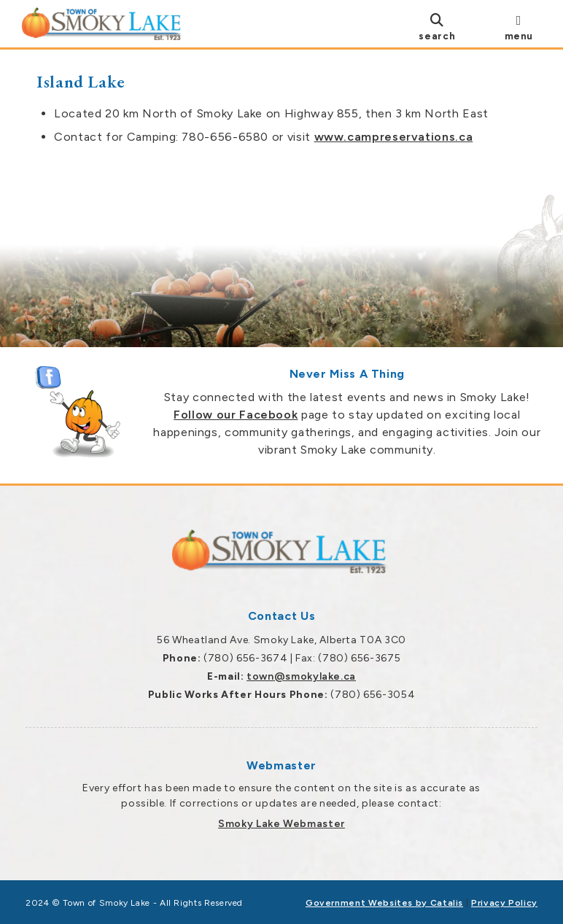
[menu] (519, 27)
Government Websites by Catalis (384, 903)
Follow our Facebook (236, 415)
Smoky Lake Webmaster (281, 824)
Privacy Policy (504, 903)
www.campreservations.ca (394, 137)
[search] (437, 27)
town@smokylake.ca (301, 676)
